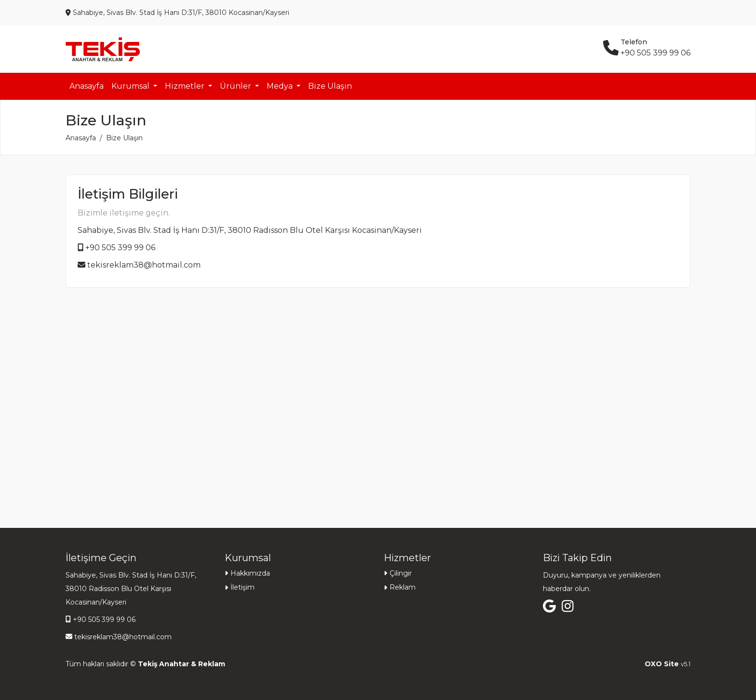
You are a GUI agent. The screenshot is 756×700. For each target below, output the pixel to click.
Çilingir (401, 573)
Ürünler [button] (236, 86)
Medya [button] (281, 86)
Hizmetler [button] (186, 86)
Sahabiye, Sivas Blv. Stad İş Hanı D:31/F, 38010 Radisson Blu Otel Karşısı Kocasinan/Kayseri (250, 230)
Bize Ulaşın (330, 86)
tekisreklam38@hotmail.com (144, 265)
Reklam (403, 587)
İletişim (243, 587)
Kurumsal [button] (131, 86)
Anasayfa (87, 86)
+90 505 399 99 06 (120, 248)
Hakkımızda (250, 573)
